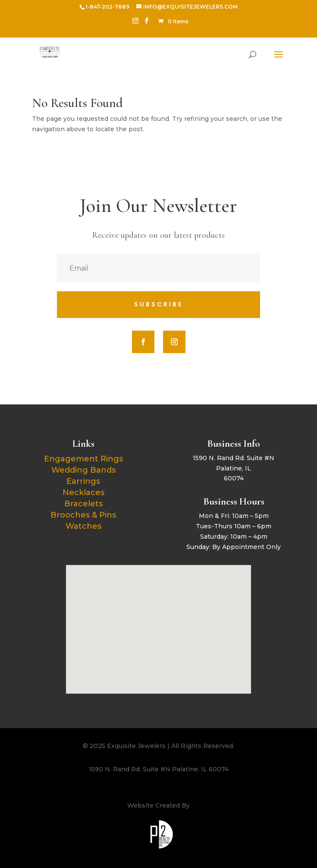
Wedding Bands (83, 470)
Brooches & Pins (83, 515)
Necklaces (83, 492)
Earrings (83, 481)
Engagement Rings (83, 459)
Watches (83, 526)
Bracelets (83, 504)
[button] (162, 620)
